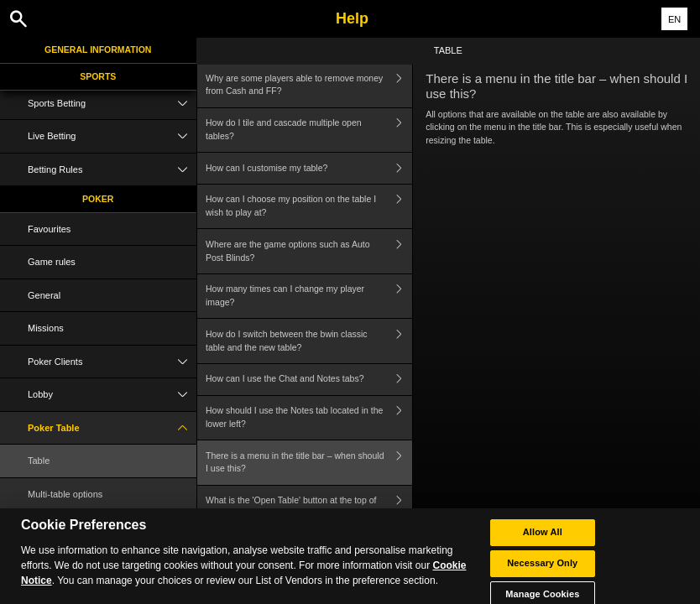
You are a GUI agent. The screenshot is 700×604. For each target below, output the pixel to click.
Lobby (112, 395)
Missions (46, 328)
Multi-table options (65, 494)
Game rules (52, 262)
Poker (98, 199)
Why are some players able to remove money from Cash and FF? (309, 85)
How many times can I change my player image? (309, 297)
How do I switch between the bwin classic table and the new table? (309, 341)
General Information (98, 49)
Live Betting (112, 136)
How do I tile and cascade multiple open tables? (309, 130)
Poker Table (112, 428)
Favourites (49, 229)
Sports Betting (112, 104)
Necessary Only (542, 571)
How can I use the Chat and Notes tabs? (309, 380)
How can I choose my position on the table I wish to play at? (309, 207)
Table (39, 461)
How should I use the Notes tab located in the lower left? (309, 418)
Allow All (543, 540)
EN (674, 19)
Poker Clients (112, 362)
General (44, 295)
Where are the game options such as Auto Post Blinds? (309, 251)
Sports (98, 76)
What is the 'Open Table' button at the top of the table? (309, 508)
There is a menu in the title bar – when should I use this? (309, 463)
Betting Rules (112, 170)
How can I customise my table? (309, 168)
